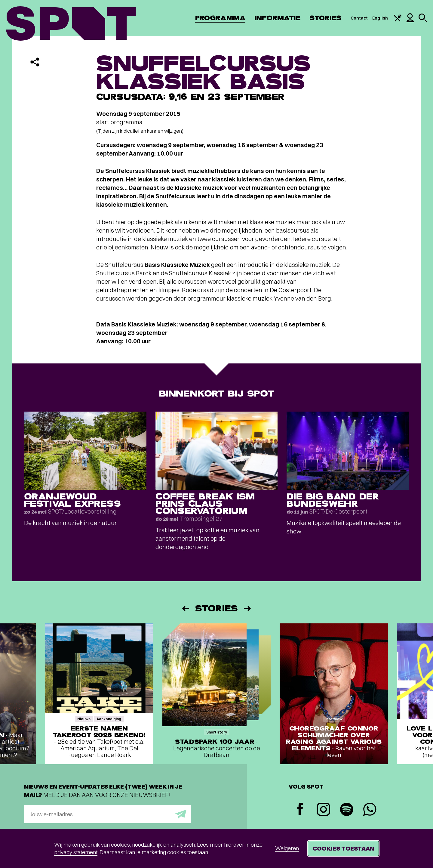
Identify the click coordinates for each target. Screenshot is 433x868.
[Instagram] (323, 810)
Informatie (277, 18)
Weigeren (287, 848)
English (380, 18)
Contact (359, 18)
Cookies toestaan (343, 848)
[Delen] (35, 62)
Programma (220, 18)
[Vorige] (185, 609)
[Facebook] (300, 810)
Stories (326, 18)
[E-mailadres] (107, 814)
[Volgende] (248, 609)
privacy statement (76, 852)
